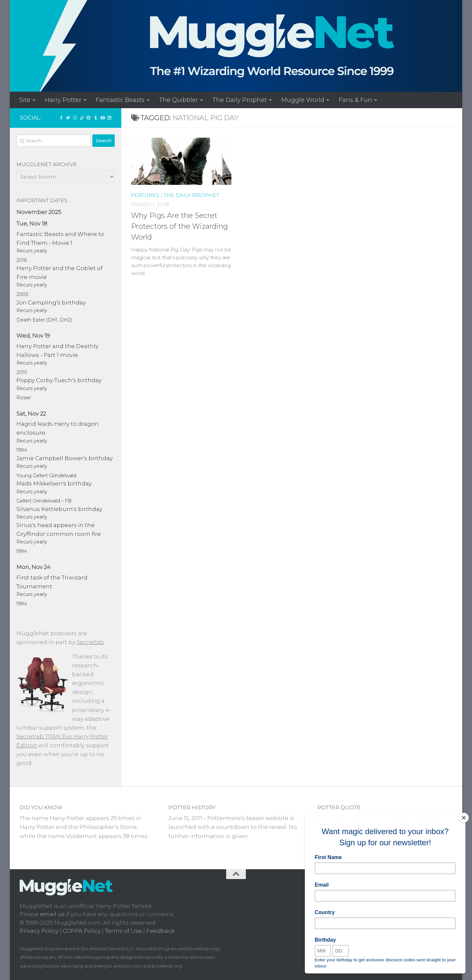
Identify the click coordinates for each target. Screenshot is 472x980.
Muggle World (303, 100)
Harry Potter (63, 100)
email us (52, 914)
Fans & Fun (355, 100)
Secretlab (90, 642)
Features (145, 195)
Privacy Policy (39, 931)
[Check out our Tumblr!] (96, 118)
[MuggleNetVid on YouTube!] (102, 118)
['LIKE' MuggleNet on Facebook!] (61, 118)
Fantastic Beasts (120, 100)
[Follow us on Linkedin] (109, 118)
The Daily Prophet (240, 100)
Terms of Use (123, 931)
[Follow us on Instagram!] (75, 118)
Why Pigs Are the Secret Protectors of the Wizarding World (179, 226)
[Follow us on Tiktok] (82, 118)
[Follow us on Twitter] (68, 118)
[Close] (464, 818)
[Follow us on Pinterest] (89, 118)
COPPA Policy (82, 931)
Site (25, 100)
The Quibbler (178, 100)
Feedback (160, 931)
